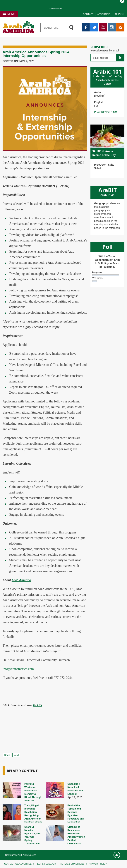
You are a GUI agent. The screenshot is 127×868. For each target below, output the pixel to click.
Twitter (94, 25)
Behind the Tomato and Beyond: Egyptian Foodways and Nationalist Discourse (76, 815)
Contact (88, 14)
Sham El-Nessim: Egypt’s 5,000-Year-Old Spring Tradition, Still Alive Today (32, 837)
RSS (119, 25)
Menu (11, 14)
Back (7, 755)
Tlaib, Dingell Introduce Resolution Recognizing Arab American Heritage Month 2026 (33, 815)
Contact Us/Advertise (18, 864)
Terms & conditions (72, 864)
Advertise (104, 14)
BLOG (38, 705)
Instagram (112, 25)
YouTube (103, 25)
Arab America (21, 580)
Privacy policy (98, 864)
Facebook (86, 25)
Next (16, 755)
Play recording (106, 112)
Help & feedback (46, 864)
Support (119, 14)
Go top (115, 855)
